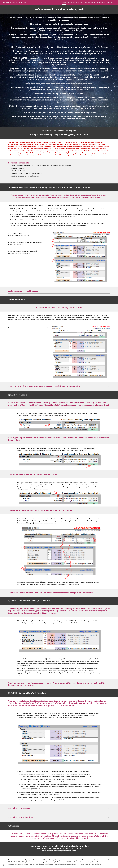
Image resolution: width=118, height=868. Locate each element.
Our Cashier (12, 864)
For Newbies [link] (89, 2)
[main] (59, 9)
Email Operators (61, 864)
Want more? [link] (101, 2)
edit (109, 859)
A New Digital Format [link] (75, 2)
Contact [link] (110, 2)
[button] (116, 2)
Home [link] (64, 2)
